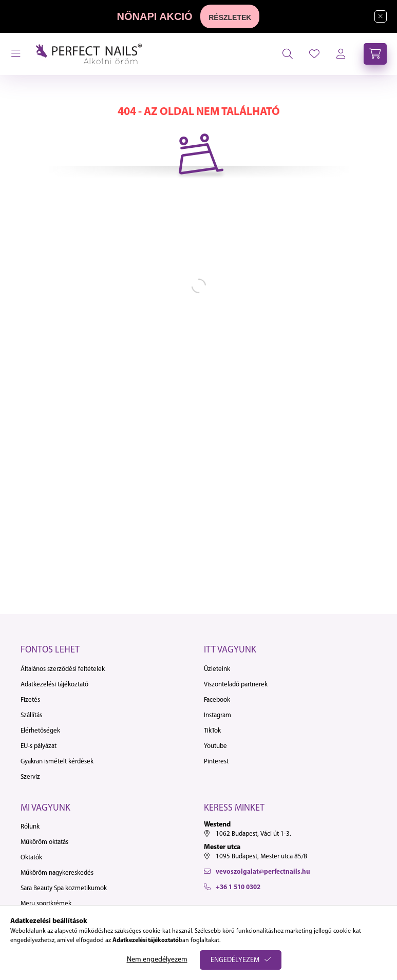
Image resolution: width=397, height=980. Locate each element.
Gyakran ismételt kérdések (57, 762)
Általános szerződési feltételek (63, 669)
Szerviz (30, 777)
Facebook (217, 700)
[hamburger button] (16, 54)
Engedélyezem (235, 960)
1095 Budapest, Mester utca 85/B (261, 857)
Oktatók (31, 858)
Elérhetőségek (40, 731)
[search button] (288, 54)
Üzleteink (217, 669)
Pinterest (216, 762)
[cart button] (375, 54)
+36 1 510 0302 (238, 887)
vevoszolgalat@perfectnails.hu (263, 872)
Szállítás (31, 715)
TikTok (212, 731)
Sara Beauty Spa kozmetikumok (64, 888)
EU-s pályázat (39, 746)
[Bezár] (381, 16)
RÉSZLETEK (230, 17)
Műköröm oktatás (44, 842)
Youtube (215, 746)
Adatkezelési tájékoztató (54, 685)
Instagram (218, 715)
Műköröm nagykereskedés (57, 873)
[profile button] (314, 54)
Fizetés (30, 700)
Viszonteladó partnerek (236, 685)
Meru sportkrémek (46, 904)
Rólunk (30, 827)
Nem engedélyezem (157, 960)
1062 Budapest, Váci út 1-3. (253, 834)
